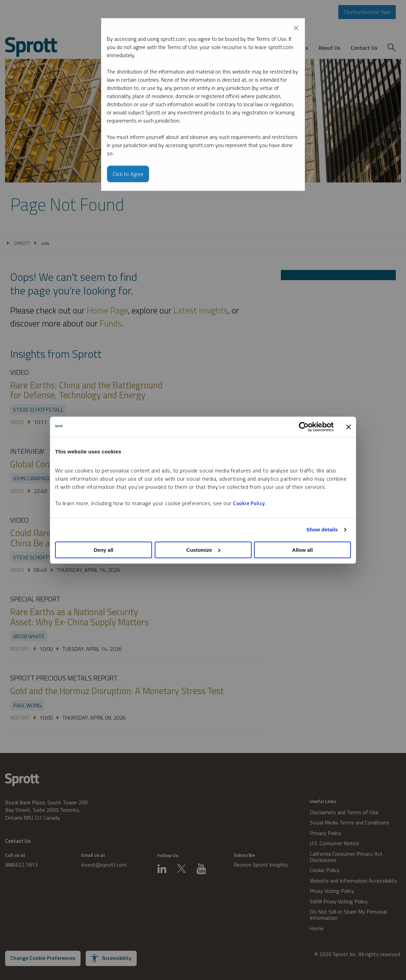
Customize (203, 550)
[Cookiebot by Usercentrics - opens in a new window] (304, 427)
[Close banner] (349, 427)
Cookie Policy (249, 503)
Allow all (302, 550)
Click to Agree (128, 174)
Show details (322, 529)
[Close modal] (296, 27)
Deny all (104, 550)
